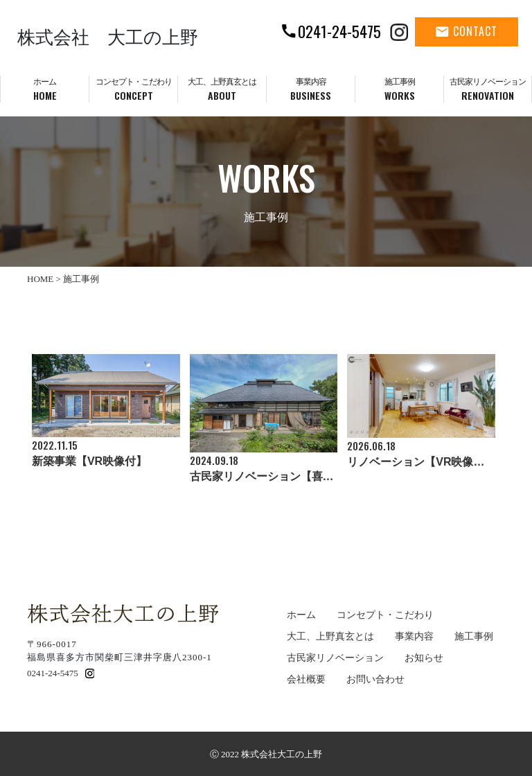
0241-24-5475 (53, 673)
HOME (40, 279)
